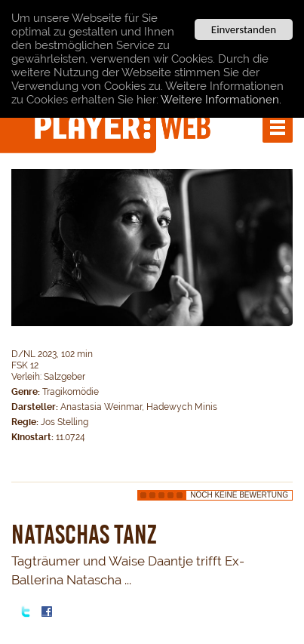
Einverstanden (244, 29)
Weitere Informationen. (221, 100)
